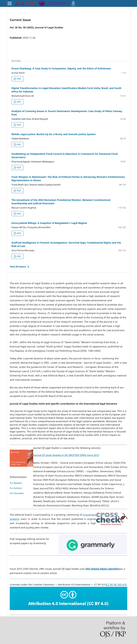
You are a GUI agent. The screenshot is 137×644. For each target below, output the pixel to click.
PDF (19, 79)
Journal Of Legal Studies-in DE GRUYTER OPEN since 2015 (66, 455)
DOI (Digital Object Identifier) (103, 569)
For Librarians (17, 493)
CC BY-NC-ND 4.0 (116, 584)
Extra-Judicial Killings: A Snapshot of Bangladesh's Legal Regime (49, 223)
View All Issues (18, 267)
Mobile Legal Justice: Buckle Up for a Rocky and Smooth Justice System (54, 134)
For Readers (16, 483)
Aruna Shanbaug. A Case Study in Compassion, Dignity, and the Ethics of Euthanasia (61, 68)
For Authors (16, 488)
